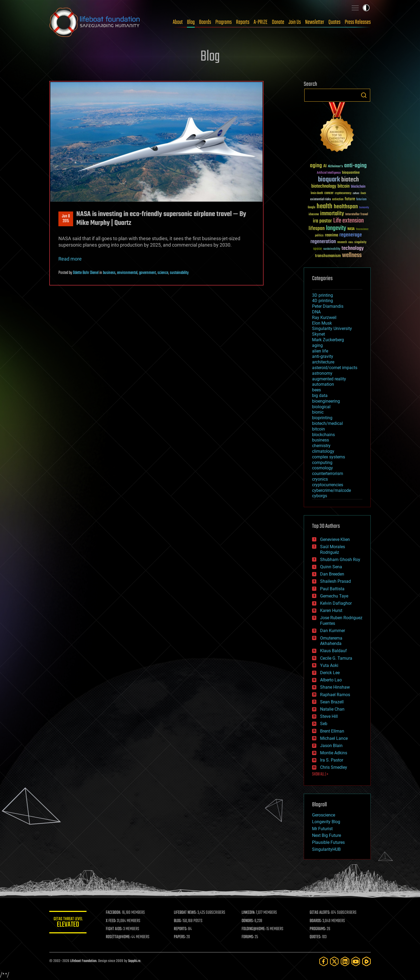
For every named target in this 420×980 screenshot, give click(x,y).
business (109, 273)
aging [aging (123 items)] (316, 166)
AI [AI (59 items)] (325, 166)
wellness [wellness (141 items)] (352, 255)
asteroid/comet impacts (335, 368)
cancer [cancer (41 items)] (329, 193)
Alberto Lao (331, 680)
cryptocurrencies (328, 485)
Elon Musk (322, 323)
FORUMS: (248, 937)
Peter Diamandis (328, 306)
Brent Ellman (332, 731)
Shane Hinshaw (335, 687)
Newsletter (315, 22)
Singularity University (332, 328)
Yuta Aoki (329, 665)
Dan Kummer (333, 631)
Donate (278, 22)
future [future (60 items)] (350, 199)
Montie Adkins (334, 753)
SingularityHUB (326, 849)
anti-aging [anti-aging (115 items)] (355, 166)
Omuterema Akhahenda (331, 641)
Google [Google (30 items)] (312, 208)
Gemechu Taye (334, 596)
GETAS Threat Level (68, 923)
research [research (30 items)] (342, 242)
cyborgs (320, 496)
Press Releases (358, 22)
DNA (316, 312)
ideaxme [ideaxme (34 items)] (314, 215)
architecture (323, 362)
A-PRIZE (261, 22)
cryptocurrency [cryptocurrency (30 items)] (343, 193)
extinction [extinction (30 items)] (338, 200)
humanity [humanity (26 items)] (364, 208)
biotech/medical (327, 423)
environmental (127, 273)
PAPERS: (180, 937)
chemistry (321, 446)
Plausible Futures (328, 842)
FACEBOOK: (114, 913)
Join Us (295, 22)
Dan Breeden (332, 574)
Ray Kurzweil (324, 318)
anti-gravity (323, 356)
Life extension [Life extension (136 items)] (348, 221)
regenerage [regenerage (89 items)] (351, 235)
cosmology (322, 468)
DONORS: (248, 921)
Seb (324, 724)
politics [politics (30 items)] (319, 236)
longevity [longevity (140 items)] (336, 228)
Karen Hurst (331, 610)
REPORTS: (181, 929)
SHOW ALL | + (320, 774)
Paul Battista (332, 589)
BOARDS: (316, 921)
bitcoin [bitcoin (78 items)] (344, 186)
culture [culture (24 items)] (356, 193)
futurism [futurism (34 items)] (361, 200)
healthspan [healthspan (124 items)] (346, 207)
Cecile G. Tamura (336, 658)
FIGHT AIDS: (114, 929)
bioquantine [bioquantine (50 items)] (351, 172)
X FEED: (111, 921)
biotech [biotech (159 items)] (350, 180)
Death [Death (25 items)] (363, 193)
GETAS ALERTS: (320, 913)
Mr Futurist (322, 829)
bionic (318, 412)
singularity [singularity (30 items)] (360, 242)
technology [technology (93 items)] (353, 249)
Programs (224, 22)
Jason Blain (331, 746)
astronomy (322, 373)
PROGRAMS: (318, 929)
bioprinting (322, 418)
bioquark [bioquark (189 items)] (329, 180)
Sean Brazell (332, 702)
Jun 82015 (66, 219)
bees (316, 390)
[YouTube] (356, 961)
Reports (243, 22)
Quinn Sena (331, 567)
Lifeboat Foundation (83, 961)
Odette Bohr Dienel (86, 273)
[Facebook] (324, 961)
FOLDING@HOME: (254, 929)
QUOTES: (315, 937)
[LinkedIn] (345, 961)
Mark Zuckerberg (328, 340)
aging (317, 345)
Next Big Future (327, 835)
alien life (320, 351)
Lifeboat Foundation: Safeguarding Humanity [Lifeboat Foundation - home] (95, 22)
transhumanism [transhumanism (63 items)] (328, 256)
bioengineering (326, 401)
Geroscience (324, 815)
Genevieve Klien (335, 539)
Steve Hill (329, 716)
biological (321, 407)
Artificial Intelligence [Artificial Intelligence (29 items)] (329, 173)
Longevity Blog (326, 822)
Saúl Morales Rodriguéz (333, 550)
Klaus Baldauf (333, 651)
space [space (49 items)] (318, 249)
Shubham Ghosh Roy (340, 560)
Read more (70, 259)
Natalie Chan (332, 709)
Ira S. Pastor (332, 760)
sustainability (179, 273)
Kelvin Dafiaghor (336, 603)
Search (364, 95)
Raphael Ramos (335, 695)
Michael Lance (334, 738)
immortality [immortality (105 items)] (332, 214)
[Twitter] (334, 961)
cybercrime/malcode (331, 490)
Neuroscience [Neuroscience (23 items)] (362, 230)
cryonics (320, 479)
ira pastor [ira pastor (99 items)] (322, 221)
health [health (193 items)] (325, 207)
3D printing (322, 295)
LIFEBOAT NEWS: (185, 913)
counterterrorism (328, 474)
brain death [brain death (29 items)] (317, 193)
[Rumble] (366, 961)
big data (320, 396)
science (163, 273)
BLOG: (178, 921)
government (147, 273)
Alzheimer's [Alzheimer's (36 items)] (335, 167)
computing (322, 463)
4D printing (322, 301)
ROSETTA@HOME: (118, 937)
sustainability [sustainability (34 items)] (332, 249)
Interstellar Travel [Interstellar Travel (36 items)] (357, 215)
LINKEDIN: (249, 913)
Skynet (318, 334)
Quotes (334, 22)
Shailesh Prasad (335, 581)
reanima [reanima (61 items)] (331, 235)
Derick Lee (330, 673)
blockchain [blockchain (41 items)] (358, 187)
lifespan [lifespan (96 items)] (317, 229)
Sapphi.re (134, 961)
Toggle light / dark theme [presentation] (366, 8)
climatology (323, 451)
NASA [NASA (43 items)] (351, 229)
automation (323, 384)
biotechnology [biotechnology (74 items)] (324, 186)
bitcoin (318, 429)
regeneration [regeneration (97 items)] (323, 242)
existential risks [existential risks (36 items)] (320, 200)
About (178, 22)
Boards (205, 22)
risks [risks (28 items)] (351, 242)
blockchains (323, 435)
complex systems (329, 457)
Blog (191, 22)
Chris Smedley (334, 767)
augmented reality (329, 379)
